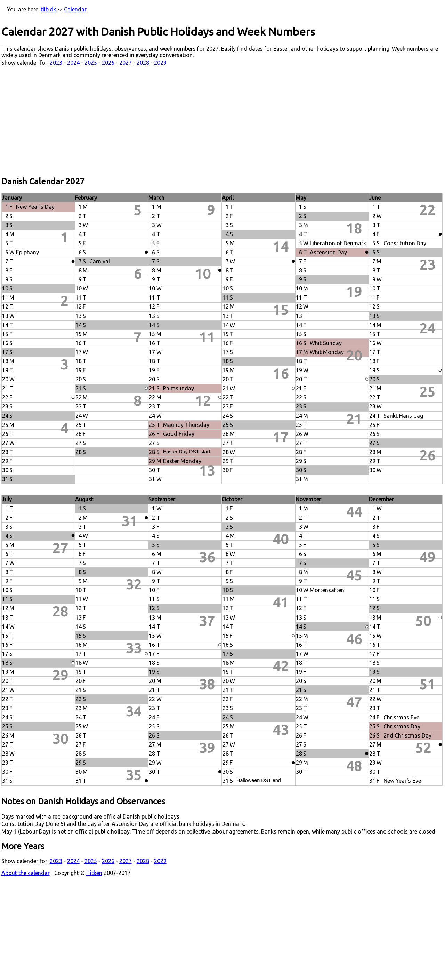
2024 (73, 63)
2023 (56, 63)
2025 (91, 63)
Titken (94, 873)
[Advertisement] (222, 121)
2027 (126, 63)
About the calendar (26, 873)
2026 (108, 63)
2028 (143, 63)
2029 (160, 63)
